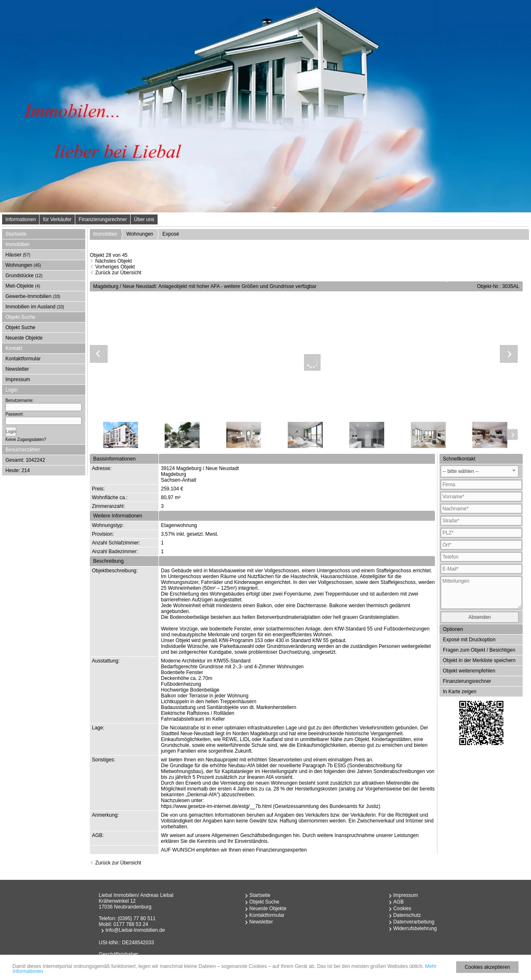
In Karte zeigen (460, 692)
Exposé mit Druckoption (469, 640)
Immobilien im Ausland (35, 307)
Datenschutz (407, 915)
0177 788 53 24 (131, 924)
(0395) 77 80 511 (137, 918)
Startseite (16, 234)
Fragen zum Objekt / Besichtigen (479, 650)
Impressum (18, 379)
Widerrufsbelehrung (415, 928)
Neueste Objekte (24, 338)
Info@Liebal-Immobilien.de (135, 930)
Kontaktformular (23, 359)
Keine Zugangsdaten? (26, 440)
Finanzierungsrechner (103, 219)
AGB (399, 902)
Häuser (18, 255)
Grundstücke (24, 276)
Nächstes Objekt (114, 261)
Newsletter (17, 369)
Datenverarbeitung (414, 922)
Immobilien (105, 234)
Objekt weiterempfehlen (469, 671)
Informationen (21, 219)
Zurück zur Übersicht (118, 273)
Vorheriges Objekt (115, 267)
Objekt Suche (20, 327)
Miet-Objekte (23, 286)
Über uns (144, 219)
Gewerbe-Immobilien (33, 296)
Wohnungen (23, 265)
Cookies (402, 909)
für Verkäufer (57, 219)
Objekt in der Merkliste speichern (479, 660)
